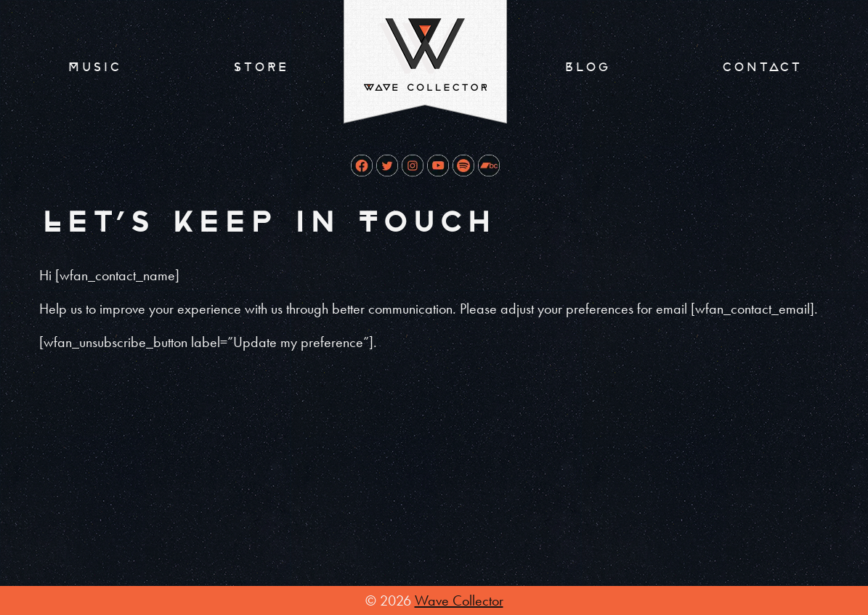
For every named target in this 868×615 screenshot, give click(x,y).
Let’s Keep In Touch (266, 223)
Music (94, 67)
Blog (587, 67)
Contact (761, 67)
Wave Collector (459, 600)
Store (260, 67)
